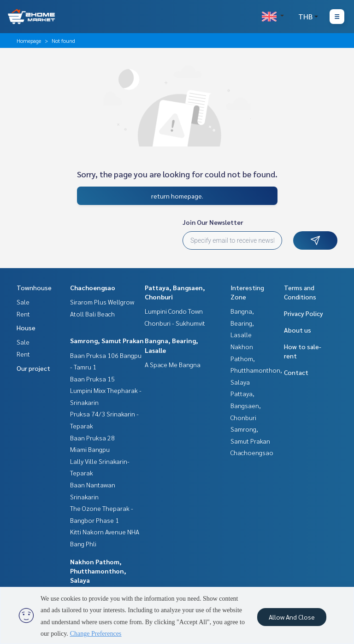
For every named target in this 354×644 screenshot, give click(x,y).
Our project (33, 368)
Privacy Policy (304, 313)
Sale (23, 302)
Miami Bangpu (90, 449)
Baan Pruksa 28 (92, 438)
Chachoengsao (93, 287)
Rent (23, 314)
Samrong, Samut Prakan (107, 340)
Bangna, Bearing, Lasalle (242, 323)
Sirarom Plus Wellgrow (102, 302)
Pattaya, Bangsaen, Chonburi (246, 405)
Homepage (29, 41)
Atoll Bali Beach (92, 314)
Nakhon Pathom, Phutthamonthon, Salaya (98, 571)
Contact (296, 372)
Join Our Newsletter (213, 222)
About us (298, 330)
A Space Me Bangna (173, 364)
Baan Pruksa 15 (92, 379)
